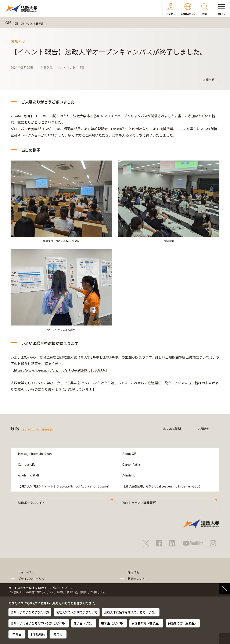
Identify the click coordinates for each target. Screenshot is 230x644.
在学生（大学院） (113, 623)
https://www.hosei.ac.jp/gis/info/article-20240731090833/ (60, 370)
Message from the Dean (35, 454)
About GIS (129, 454)
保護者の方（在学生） (146, 623)
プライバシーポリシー (33, 579)
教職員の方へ (137, 579)
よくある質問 (172, 429)
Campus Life (27, 464)
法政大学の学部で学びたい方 (30, 612)
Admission (130, 475)
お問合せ (204, 429)
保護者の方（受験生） (183, 623)
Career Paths (132, 464)
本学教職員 (37, 634)
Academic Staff (28, 475)
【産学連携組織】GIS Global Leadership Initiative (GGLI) (161, 486)
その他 (58, 634)
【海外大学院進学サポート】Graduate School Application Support (64, 486)
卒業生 (17, 634)
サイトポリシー (28, 572)
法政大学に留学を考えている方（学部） (131, 612)
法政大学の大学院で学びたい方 (77, 612)
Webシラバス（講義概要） (141, 503)
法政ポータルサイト (32, 503)
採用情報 (134, 572)
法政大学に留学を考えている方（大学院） (39, 623)
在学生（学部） (84, 623)
